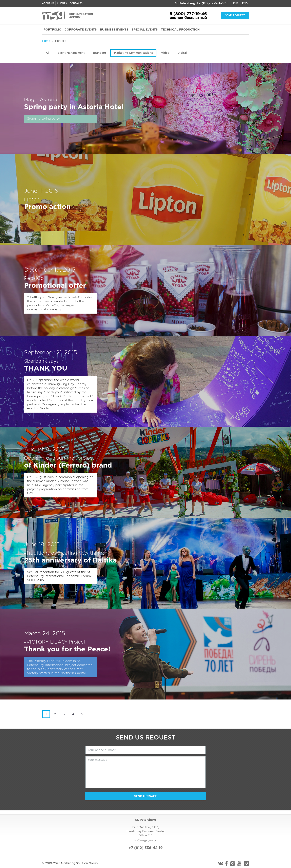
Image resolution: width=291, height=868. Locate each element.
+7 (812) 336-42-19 (212, 3)
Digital (182, 53)
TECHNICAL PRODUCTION (180, 29)
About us (48, 3)
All (48, 53)
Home (46, 41)
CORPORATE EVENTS (81, 29)
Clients (62, 3)
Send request (235, 15)
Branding (99, 53)
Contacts (76, 3)
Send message (146, 796)
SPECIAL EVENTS (145, 29)
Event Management (71, 53)
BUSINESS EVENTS (114, 29)
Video (165, 53)
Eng (245, 3)
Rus (236, 3)
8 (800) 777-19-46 (188, 14)
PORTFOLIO (53, 29)
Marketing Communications (133, 53)
